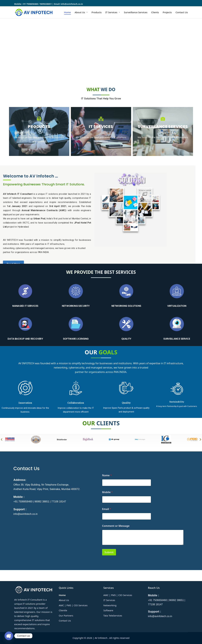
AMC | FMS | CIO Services (73, 605)
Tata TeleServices (113, 616)
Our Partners (66, 616)
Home (62, 595)
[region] (101, 50)
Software (108, 610)
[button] (3, 50)
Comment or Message (116, 526)
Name (107, 475)
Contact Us (65, 621)
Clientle (63, 610)
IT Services (109, 600)
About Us (64, 600)
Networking (110, 605)
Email (107, 509)
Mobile (107, 492)
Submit (109, 552)
